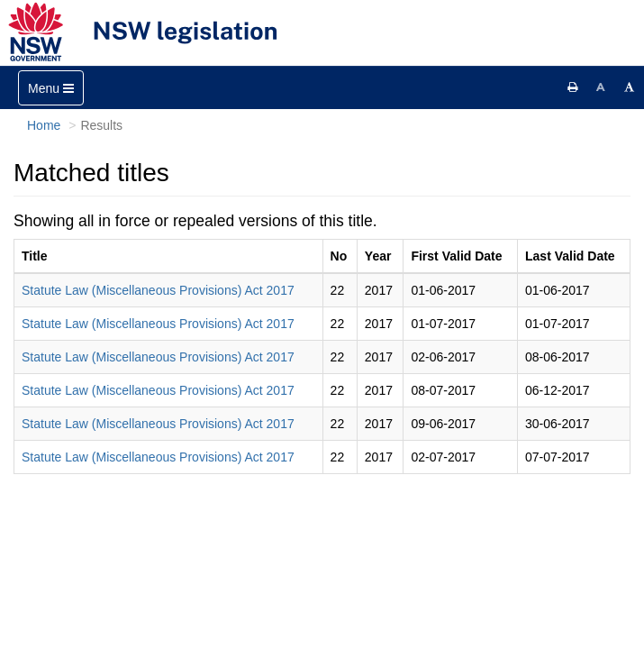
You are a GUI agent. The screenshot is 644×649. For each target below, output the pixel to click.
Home (44, 125)
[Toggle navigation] (51, 88)
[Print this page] (573, 87)
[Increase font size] (630, 87)
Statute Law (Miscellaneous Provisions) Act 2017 (158, 290)
